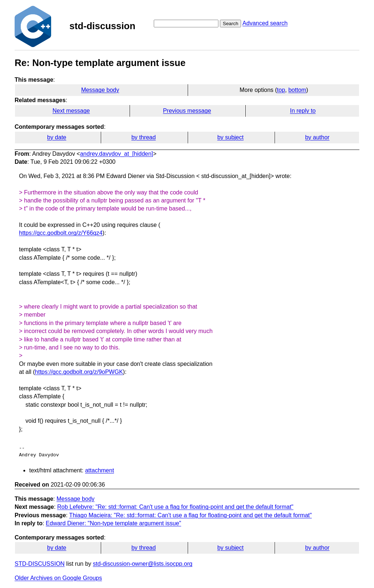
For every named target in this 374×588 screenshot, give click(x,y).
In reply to (303, 111)
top (281, 90)
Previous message (187, 111)
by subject (230, 137)
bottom (297, 90)
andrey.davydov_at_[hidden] (117, 154)
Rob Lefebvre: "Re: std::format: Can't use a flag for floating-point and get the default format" (175, 507)
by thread (144, 137)
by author (317, 137)
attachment (100, 470)
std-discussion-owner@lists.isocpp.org (142, 564)
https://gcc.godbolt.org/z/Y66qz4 (61, 233)
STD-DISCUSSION (40, 564)
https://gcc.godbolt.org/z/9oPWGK (79, 372)
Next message (71, 111)
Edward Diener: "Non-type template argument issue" (113, 523)
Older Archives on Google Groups (58, 578)
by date (57, 137)
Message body (100, 90)
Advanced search (265, 23)
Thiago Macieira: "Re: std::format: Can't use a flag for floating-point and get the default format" (190, 515)
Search (230, 24)
